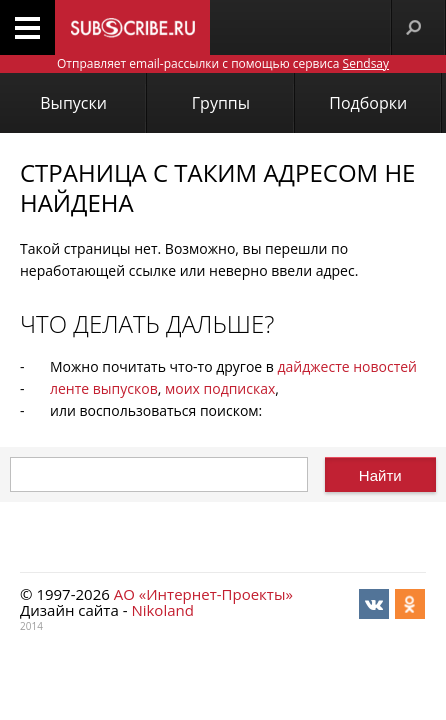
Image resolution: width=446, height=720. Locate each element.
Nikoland (162, 610)
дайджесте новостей (348, 366)
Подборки (368, 103)
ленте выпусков (104, 388)
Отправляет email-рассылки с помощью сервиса (223, 63)
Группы (221, 103)
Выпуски (73, 103)
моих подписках (220, 388)
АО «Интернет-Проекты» (203, 594)
